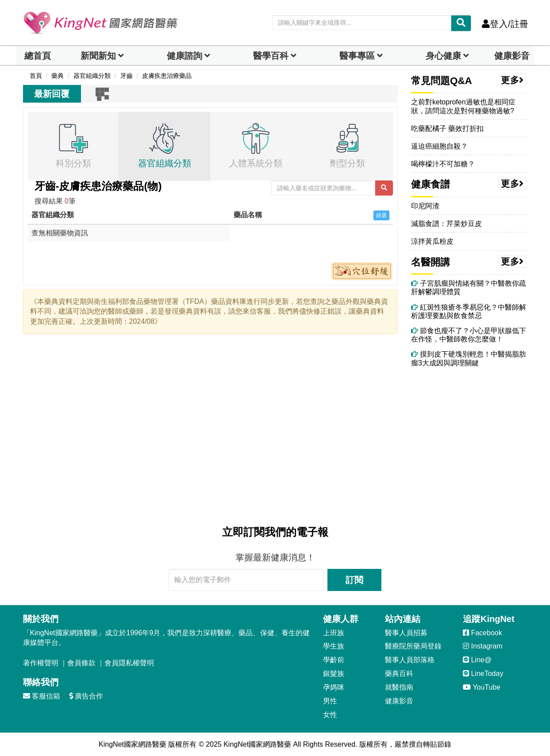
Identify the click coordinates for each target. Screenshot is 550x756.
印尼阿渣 (425, 206)
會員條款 (81, 663)
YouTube (482, 687)
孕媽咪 (334, 687)
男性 (330, 701)
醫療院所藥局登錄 (413, 646)
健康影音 (512, 56)
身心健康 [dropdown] (443, 56)
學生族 (334, 646)
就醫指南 (399, 687)
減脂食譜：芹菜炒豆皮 (446, 224)
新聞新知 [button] (98, 56)
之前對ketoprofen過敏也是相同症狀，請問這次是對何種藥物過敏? (463, 106)
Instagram (483, 646)
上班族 (334, 633)
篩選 (381, 215)
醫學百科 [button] (271, 56)
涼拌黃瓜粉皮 (432, 241)
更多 (512, 80)
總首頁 (38, 56)
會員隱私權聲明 (129, 663)
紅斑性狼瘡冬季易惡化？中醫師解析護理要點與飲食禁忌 (469, 311)
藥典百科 (399, 673)
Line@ (477, 660)
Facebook (483, 633)
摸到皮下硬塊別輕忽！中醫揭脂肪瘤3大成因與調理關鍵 (469, 358)
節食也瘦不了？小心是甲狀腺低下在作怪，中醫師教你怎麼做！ (469, 335)
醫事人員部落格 (410, 660)
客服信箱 (42, 696)
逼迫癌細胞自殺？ (439, 146)
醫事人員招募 (406, 633)
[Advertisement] (211, 430)
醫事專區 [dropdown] (357, 56)
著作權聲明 (41, 663)
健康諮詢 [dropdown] (185, 56)
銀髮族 (334, 673)
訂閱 (354, 580)
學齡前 (334, 660)
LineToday (483, 673)
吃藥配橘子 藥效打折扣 (447, 129)
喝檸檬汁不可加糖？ (443, 164)
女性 (330, 715)
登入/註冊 (505, 24)
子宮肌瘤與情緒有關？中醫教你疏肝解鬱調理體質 (469, 288)
